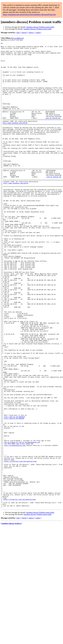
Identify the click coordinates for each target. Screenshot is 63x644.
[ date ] (18, 33)
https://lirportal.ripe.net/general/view (20, 545)
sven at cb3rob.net (53, 133)
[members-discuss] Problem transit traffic (40, 27)
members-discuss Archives (11, 617)
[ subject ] (31, 33)
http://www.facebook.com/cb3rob (15, 139)
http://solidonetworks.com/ (15, 526)
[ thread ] (24, 33)
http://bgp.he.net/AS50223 (15, 492)
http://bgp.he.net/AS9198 (14, 494)
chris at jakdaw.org (17, 38)
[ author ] (38, 33)
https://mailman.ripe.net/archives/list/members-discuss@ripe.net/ (29, 14)
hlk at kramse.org (11, 522)
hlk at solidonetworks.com (29, 522)
